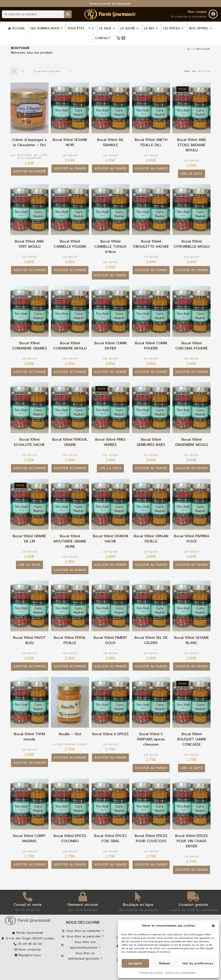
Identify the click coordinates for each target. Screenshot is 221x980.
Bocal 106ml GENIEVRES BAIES (151, 442)
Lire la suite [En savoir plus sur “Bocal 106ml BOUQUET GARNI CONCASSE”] (192, 768)
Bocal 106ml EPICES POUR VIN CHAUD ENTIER (192, 841)
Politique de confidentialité (180, 972)
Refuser (165, 963)
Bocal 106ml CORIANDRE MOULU (70, 346)
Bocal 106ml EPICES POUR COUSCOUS (151, 839)
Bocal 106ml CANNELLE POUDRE (70, 244)
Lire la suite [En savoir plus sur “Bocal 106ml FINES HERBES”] (110, 468)
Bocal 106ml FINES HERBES (110, 442)
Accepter (135, 963)
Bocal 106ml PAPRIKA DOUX (192, 539)
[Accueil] (189, 49)
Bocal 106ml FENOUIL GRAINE (70, 442)
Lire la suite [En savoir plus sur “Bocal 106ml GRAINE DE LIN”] (29, 565)
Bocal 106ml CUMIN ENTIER (110, 346)
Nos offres (201, 28)
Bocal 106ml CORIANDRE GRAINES (29, 346)
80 (200, 71)
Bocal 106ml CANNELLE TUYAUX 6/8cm (110, 247)
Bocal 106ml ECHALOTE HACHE (29, 442)
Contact (103, 38)
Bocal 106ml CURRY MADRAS (29, 839)
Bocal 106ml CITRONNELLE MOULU (192, 244)
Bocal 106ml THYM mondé (29, 737)
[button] (213, 926)
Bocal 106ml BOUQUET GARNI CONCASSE (192, 739)
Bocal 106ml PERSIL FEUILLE (70, 640)
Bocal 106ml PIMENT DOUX (110, 640)
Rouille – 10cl (70, 734)
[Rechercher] (68, 14)
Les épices (174, 28)
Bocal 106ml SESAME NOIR (70, 142)
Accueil (19, 28)
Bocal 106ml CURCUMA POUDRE (192, 346)
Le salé (107, 28)
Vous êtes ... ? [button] (81, 28)
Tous (207, 71)
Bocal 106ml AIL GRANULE (110, 142)
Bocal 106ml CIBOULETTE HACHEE (151, 244)
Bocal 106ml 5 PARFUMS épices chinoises (151, 739)
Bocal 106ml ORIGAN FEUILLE (151, 539)
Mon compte (197, 12)
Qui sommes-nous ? (46, 28)
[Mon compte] (213, 14)
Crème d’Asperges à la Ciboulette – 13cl (29, 142)
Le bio (151, 28)
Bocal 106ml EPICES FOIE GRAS (110, 839)
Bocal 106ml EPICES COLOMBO (70, 839)
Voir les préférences (198, 963)
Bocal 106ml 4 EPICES (110, 734)
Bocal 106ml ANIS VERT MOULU (29, 244)
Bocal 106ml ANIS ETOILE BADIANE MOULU (192, 145)
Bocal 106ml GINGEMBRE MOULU (192, 442)
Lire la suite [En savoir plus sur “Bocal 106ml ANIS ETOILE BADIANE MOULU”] (192, 174)
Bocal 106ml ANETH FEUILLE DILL (151, 142)
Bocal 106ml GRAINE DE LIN (29, 539)
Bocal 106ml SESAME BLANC (192, 640)
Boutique (203, 49)
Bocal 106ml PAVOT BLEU (29, 640)
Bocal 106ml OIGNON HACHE (110, 539)
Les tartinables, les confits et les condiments (29, 157)
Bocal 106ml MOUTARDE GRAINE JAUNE (70, 541)
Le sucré (130, 28)
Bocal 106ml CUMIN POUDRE (151, 346)
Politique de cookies (151, 972)
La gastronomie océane (70, 744)
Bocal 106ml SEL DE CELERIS (151, 640)
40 (194, 71)
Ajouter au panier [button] (29, 171)
